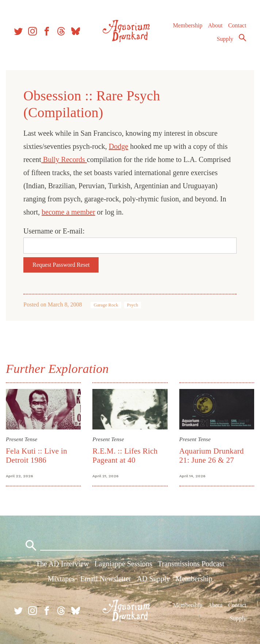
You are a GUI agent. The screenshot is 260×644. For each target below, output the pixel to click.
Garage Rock (106, 305)
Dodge (118, 146)
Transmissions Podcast (191, 564)
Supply (225, 39)
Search (242, 38)
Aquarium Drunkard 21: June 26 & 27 (212, 456)
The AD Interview (62, 564)
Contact (237, 25)
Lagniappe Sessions (123, 564)
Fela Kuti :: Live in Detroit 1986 (37, 456)
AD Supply (154, 579)
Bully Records (64, 159)
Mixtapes (61, 579)
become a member (68, 212)
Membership (188, 25)
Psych (133, 305)
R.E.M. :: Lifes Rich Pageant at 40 (125, 456)
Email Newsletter (106, 579)
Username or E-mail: (54, 231)
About (215, 25)
